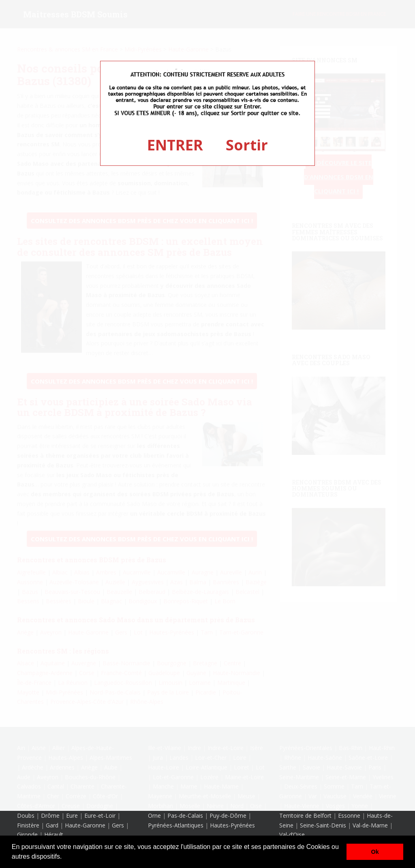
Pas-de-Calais (185, 815)
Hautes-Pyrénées (232, 825)
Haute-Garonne (85, 825)
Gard (52, 825)
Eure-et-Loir (100, 815)
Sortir (247, 145)
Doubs (26, 815)
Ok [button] (375, 852)
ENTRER (175, 145)
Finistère (28, 825)
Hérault (54, 835)
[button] (65, 857)
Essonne (349, 815)
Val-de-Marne (370, 825)
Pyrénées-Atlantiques (176, 825)
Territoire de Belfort (305, 815)
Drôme (50, 815)
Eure (72, 815)
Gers (118, 825)
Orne (154, 815)
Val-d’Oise (292, 835)
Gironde (27, 835)
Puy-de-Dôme (228, 815)
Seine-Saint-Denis (323, 825)
